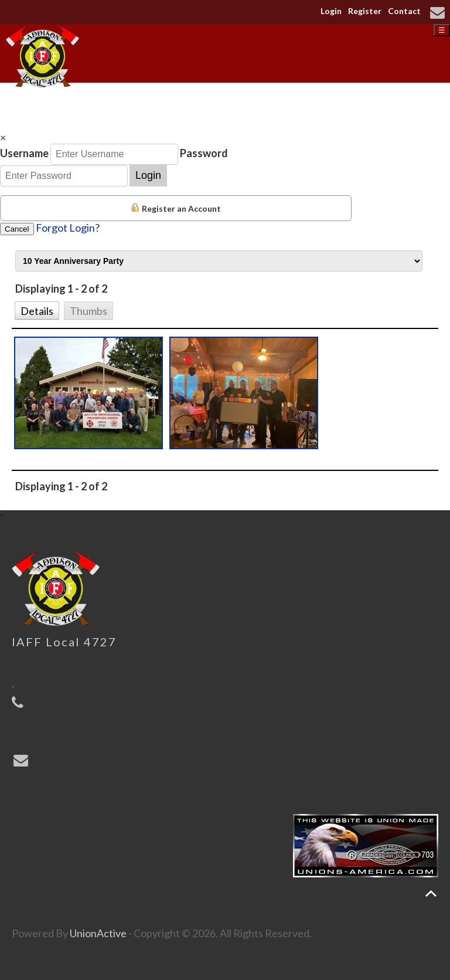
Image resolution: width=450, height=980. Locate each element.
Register (365, 11)
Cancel (17, 229)
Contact (404, 11)
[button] (37, 310)
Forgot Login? (68, 228)
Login (331, 11)
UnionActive (98, 933)
